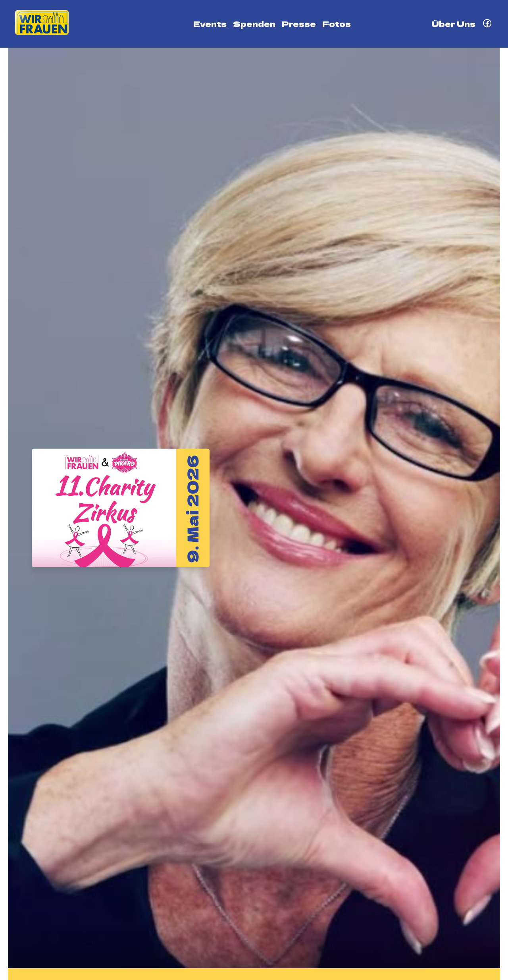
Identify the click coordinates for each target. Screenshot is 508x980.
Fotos (337, 24)
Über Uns (453, 24)
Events (210, 24)
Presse (299, 24)
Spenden (254, 24)
